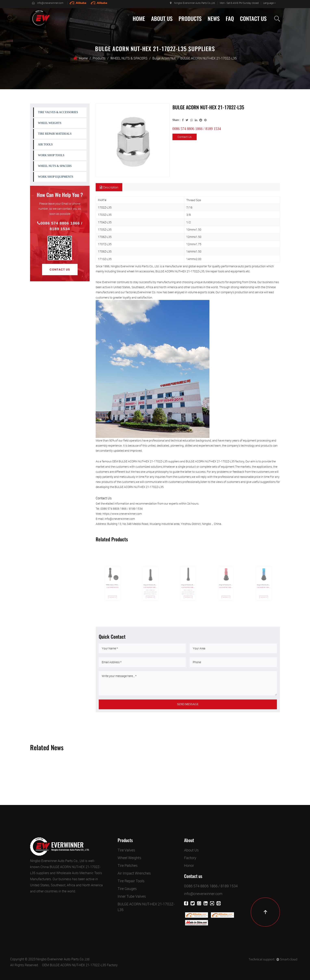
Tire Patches (128, 865)
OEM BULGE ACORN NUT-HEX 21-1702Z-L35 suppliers (146, 461)
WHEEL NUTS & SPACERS (129, 58)
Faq (230, 19)
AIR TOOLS (45, 145)
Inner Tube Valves (132, 896)
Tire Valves (126, 850)
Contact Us (253, 19)
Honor (189, 865)
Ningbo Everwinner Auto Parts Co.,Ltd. (193, 3)
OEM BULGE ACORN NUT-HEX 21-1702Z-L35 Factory (80, 965)
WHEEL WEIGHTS (50, 123)
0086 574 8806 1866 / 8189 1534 (60, 226)
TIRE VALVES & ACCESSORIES (58, 112)
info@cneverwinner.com (48, 3)
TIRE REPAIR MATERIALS (55, 134)
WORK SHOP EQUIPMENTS (56, 177)
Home (139, 19)
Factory (190, 858)
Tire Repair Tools (131, 881)
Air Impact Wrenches (134, 873)
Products (190, 19)
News (214, 19)
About (189, 840)
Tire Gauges (127, 889)
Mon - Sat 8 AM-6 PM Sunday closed (239, 3)
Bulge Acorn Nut (164, 58)
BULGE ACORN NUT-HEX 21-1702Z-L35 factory (215, 461)
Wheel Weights (129, 858)
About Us (162, 19)
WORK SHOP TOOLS (51, 155)
